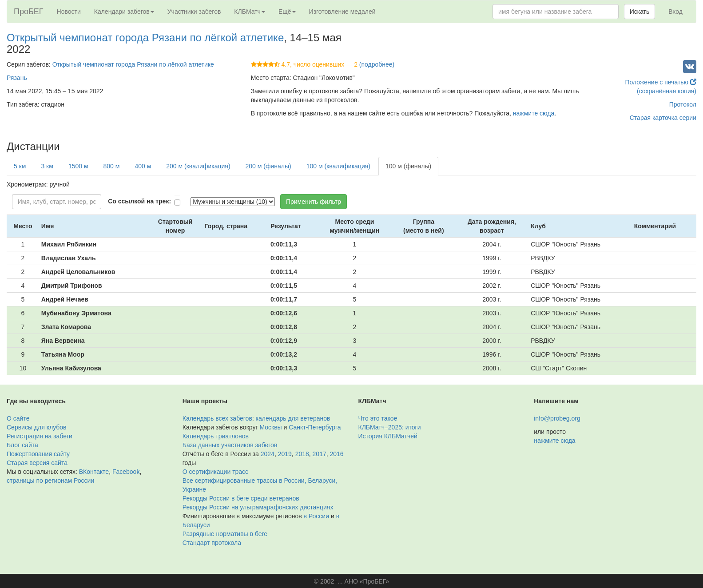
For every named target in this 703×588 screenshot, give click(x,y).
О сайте (18, 418)
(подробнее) (377, 64)
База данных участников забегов (230, 445)
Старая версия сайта (37, 463)
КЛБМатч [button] (250, 12)
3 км (47, 166)
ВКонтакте (94, 472)
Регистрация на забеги (40, 436)
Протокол (683, 104)
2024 (268, 454)
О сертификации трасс (215, 472)
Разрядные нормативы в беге (225, 534)
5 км (20, 166)
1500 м (78, 166)
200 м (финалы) (268, 166)
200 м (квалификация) (198, 166)
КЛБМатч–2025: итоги (390, 427)
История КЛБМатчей (388, 436)
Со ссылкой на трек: (139, 201)
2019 (285, 454)
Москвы (270, 427)
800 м (112, 166)
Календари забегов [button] (124, 12)
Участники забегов (194, 12)
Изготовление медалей (342, 12)
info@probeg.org (557, 418)
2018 (302, 454)
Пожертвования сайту (38, 454)
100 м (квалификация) (338, 166)
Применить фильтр (314, 202)
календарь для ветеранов (293, 418)
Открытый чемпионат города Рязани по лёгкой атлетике (145, 38)
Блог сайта (22, 445)
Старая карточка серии (663, 118)
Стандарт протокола (212, 543)
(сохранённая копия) (667, 91)
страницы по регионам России (50, 481)
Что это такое (378, 418)
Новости (69, 12)
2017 (320, 454)
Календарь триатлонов (216, 436)
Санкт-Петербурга (315, 427)
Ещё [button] (287, 12)
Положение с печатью (661, 82)
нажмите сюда (534, 113)
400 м (143, 166)
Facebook (126, 472)
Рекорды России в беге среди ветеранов (241, 498)
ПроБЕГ (29, 12)
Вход (675, 12)
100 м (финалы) (408, 166)
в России (316, 516)
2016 (337, 454)
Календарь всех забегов (217, 418)
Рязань (17, 78)
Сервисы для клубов (37, 427)
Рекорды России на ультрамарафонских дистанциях (258, 507)
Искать (640, 12)
